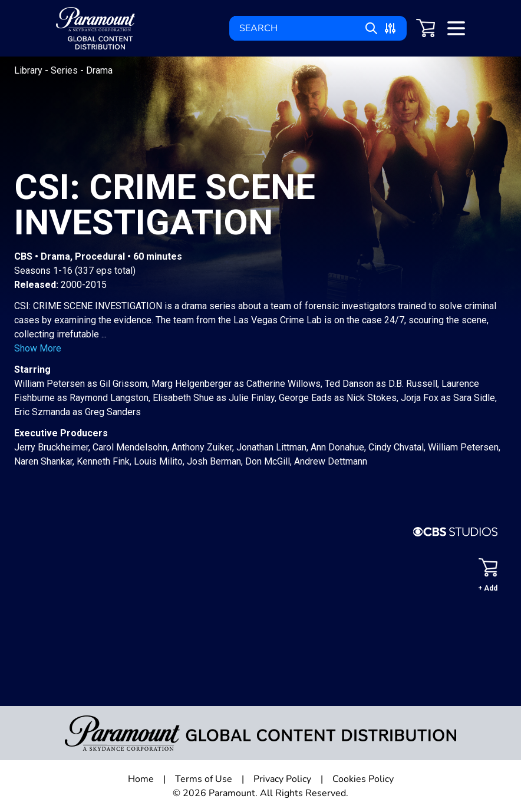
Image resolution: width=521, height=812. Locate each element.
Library (29, 70)
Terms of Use (204, 779)
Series (65, 70)
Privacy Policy (282, 779)
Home (141, 779)
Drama (99, 70)
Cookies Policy (363, 779)
